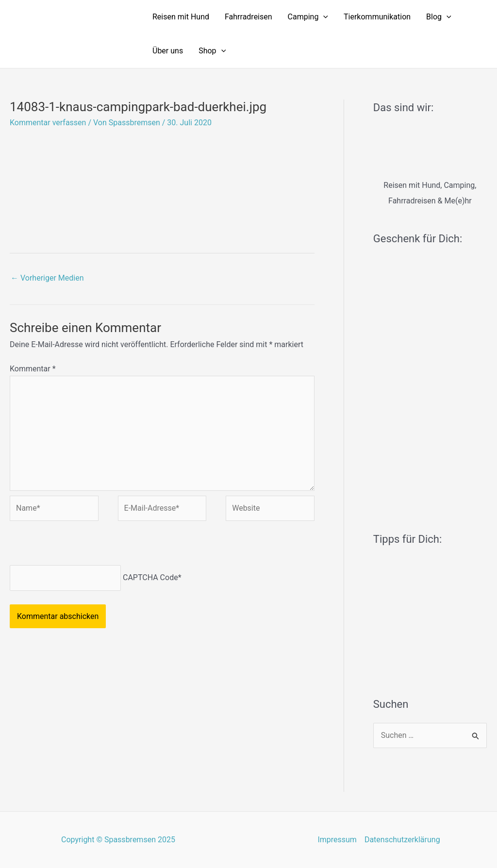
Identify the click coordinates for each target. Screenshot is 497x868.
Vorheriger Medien (47, 278)
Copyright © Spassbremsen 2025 (118, 840)
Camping (308, 17)
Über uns (168, 51)
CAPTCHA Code (150, 577)
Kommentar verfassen (48, 123)
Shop (212, 51)
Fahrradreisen (248, 17)
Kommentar (33, 369)
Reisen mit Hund (181, 17)
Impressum (337, 840)
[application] (323, 17)
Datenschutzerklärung (402, 840)
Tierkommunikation (377, 17)
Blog (439, 17)
